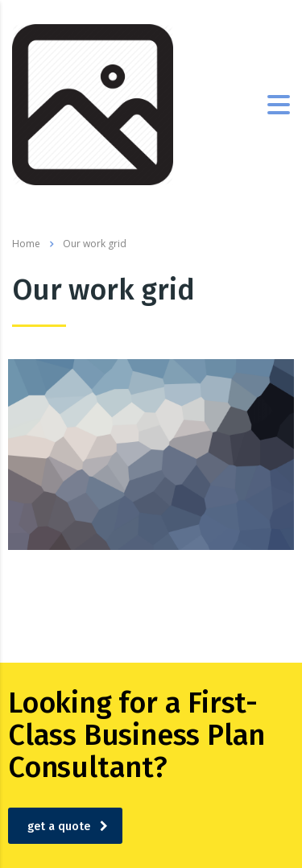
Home (26, 244)
